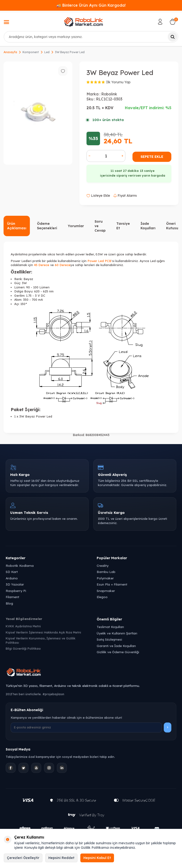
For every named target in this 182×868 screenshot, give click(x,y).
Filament (12, 597)
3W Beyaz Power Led (70, 52)
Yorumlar (76, 226)
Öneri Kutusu (172, 226)
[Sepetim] (173, 22)
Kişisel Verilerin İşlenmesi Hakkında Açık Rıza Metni (43, 632)
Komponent (31, 52)
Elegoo (102, 597)
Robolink (109, 94)
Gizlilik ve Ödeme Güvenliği (118, 652)
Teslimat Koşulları (110, 627)
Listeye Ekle (98, 196)
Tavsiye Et (123, 226)
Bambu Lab (106, 572)
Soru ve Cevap (100, 226)
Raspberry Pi (16, 591)
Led (47, 52)
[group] (38, 113)
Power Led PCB (99, 261)
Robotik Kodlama (20, 565)
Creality (103, 565)
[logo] (83, 22)
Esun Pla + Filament (112, 584)
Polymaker (105, 578)
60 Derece (63, 265)
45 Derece (42, 265)
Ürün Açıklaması (17, 226)
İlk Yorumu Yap (118, 82)
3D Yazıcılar (15, 584)
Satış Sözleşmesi (109, 639)
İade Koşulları (148, 226)
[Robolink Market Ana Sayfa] (91, 673)
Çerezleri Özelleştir (23, 858)
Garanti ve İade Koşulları (116, 646)
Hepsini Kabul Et (97, 858)
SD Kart (12, 572)
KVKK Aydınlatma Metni (23, 626)
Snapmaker (106, 591)
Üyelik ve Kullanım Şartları (117, 633)
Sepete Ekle (152, 157)
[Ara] (173, 37)
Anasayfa (10, 52)
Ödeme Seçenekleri (47, 226)
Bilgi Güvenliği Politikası (23, 648)
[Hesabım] (160, 22)
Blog (9, 603)
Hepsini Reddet (61, 858)
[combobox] (91, 37)
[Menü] (6, 23)
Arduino (12, 578)
